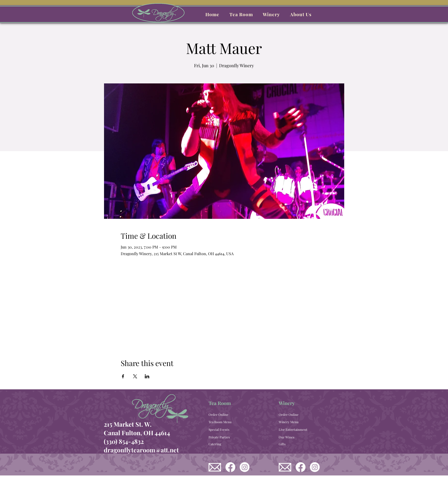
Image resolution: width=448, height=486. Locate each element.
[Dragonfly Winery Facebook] (301, 467)
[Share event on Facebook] (123, 376)
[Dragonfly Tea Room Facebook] (230, 467)
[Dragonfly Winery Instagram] (315, 467)
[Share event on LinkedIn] (147, 376)
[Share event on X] (135, 376)
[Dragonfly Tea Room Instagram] (245, 467)
